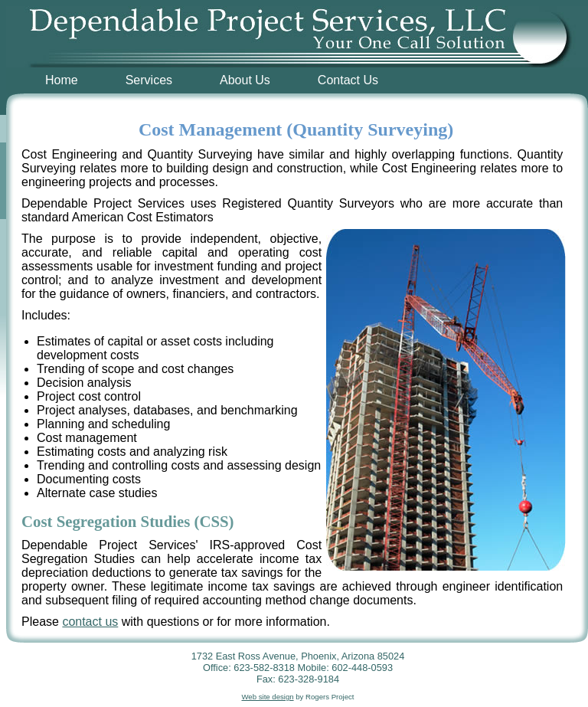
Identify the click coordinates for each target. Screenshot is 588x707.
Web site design (267, 697)
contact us (90, 622)
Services (149, 80)
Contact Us (348, 80)
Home (62, 80)
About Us (245, 80)
